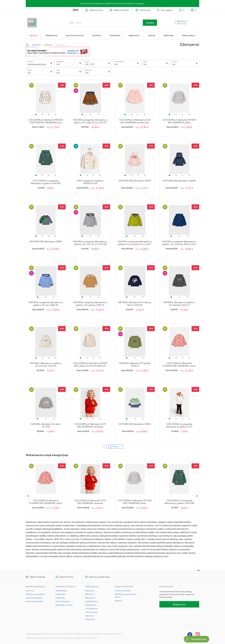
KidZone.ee (90, 619)
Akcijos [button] (34, 35)
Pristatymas (60, 594)
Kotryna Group (91, 612)
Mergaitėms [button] (115, 35)
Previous (28, 496)
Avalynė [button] (151, 35)
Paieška (150, 23)
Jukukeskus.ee (91, 609)
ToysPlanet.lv (91, 605)
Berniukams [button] (134, 35)
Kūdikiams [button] (97, 35)
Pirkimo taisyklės (62, 601)
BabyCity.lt (90, 591)
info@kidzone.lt (181, 21)
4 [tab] (55, 115)
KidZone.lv (90, 616)
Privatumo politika (122, 591)
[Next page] (117, 447)
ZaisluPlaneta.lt (92, 601)
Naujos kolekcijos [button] (75, 35)
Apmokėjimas (61, 591)
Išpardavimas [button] (52, 35)
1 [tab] (36, 115)
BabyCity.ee (90, 598)
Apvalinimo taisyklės (34, 601)
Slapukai (118, 601)
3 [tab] (49, 115)
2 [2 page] (108, 446)
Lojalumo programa (34, 598)
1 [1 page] (104, 446)
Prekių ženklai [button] (188, 35)
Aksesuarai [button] (168, 35)
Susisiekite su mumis (64, 605)
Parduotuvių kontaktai (35, 594)
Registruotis (179, 604)
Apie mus (30, 591)
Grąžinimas (60, 598)
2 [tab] (42, 115)
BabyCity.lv (90, 594)
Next (197, 496)
